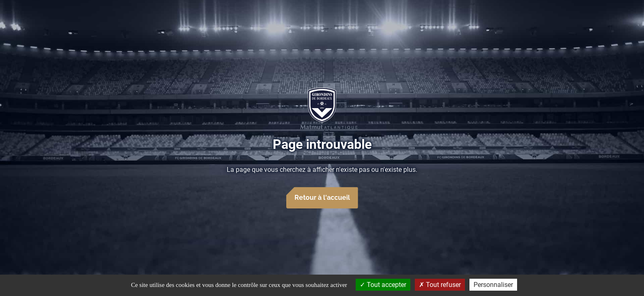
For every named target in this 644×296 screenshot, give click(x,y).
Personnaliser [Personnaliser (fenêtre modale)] (493, 285)
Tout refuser (440, 285)
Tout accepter (383, 285)
